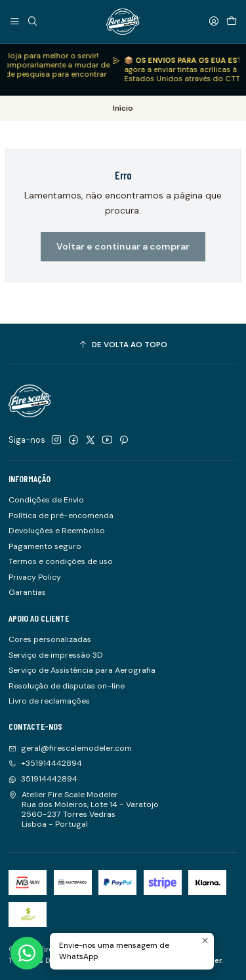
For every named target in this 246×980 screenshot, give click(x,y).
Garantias (27, 592)
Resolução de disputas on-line (67, 686)
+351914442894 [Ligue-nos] (45, 763)
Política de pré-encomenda (61, 516)
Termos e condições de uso (61, 561)
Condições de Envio (46, 500)
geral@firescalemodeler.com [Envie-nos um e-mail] (70, 748)
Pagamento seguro (45, 546)
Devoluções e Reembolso (57, 531)
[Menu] (15, 21)
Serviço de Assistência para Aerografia (82, 670)
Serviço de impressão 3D (56, 655)
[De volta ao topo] (123, 345)
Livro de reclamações (49, 701)
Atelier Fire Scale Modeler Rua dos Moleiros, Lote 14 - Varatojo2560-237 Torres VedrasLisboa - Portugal (84, 810)
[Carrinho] (231, 21)
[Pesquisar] (32, 21)
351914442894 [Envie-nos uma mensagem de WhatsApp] (43, 779)
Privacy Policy (35, 577)
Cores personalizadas (50, 639)
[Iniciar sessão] (214, 21)
